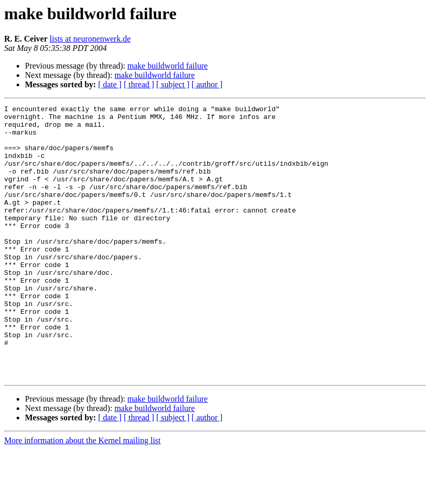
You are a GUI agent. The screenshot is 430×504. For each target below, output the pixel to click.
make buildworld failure (167, 66)
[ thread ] (139, 84)
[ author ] (207, 84)
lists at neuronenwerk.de (90, 39)
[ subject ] (173, 84)
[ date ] (110, 84)
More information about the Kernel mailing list (82, 495)
